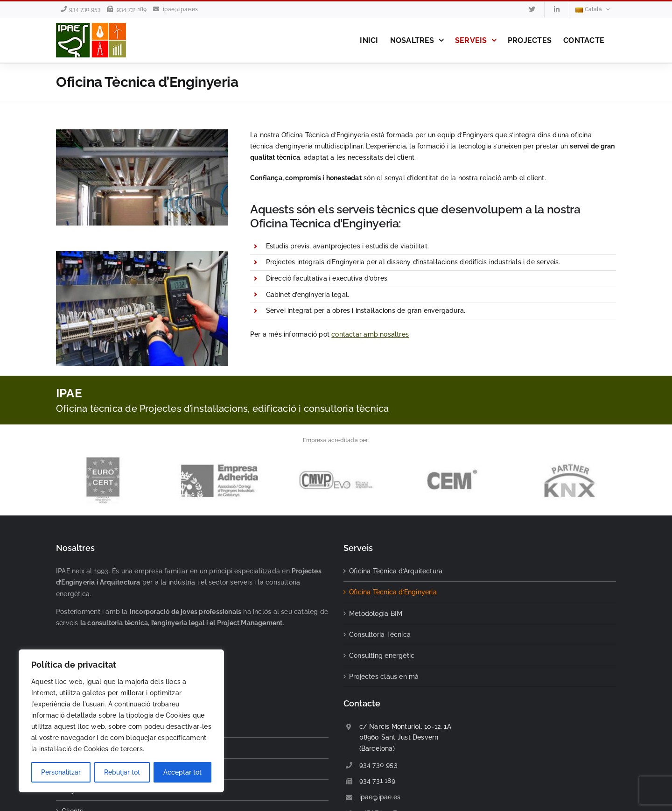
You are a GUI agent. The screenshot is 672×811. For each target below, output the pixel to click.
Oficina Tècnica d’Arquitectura (396, 571)
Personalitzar (61, 772)
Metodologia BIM (376, 614)
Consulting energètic (382, 656)
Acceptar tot (182, 772)
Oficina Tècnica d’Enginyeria (393, 592)
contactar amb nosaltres (370, 334)
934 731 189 (132, 9)
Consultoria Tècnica (380, 635)
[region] (121, 721)
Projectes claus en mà (384, 677)
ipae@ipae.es (181, 9)
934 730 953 (85, 9)
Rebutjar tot (122, 772)
